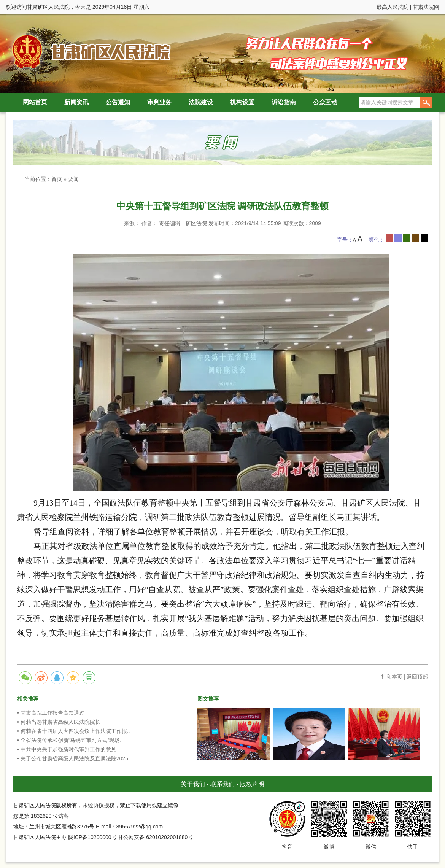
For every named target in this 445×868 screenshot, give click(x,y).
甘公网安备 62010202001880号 (155, 837)
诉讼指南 (284, 102)
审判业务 (159, 102)
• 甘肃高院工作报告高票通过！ (53, 713)
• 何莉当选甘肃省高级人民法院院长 (59, 722)
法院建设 (201, 102)
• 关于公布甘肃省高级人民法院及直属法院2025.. (74, 758)
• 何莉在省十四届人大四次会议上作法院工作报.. (74, 731)
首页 (57, 179)
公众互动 (325, 102)
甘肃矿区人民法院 (89, 51)
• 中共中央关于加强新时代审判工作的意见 (67, 749)
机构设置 (242, 102)
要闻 (73, 179)
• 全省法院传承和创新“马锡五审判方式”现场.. (70, 740)
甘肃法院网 (426, 7)
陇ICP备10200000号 (92, 837)
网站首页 (35, 102)
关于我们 (193, 784)
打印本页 (392, 677)
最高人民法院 (393, 7)
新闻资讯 (76, 102)
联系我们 (222, 784)
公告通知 (118, 102)
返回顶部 (417, 677)
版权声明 (252, 784)
